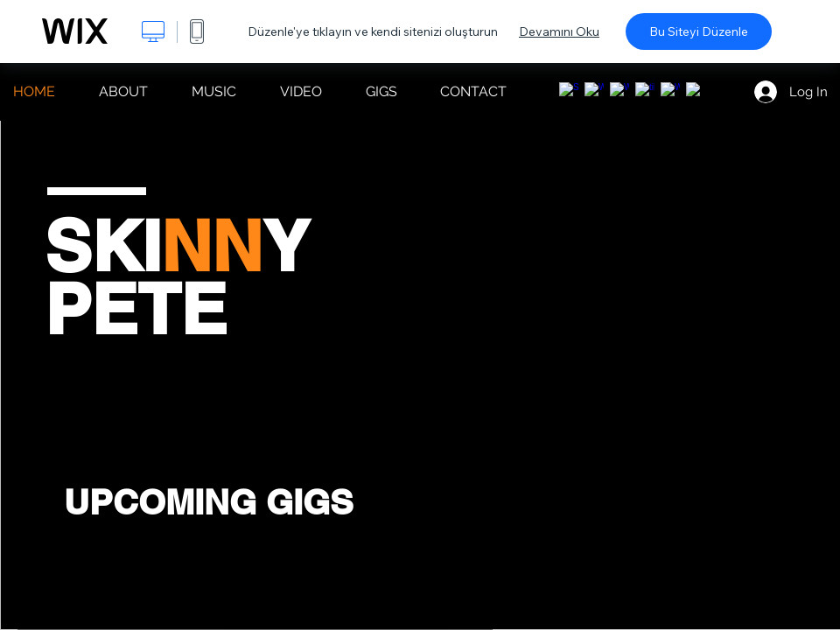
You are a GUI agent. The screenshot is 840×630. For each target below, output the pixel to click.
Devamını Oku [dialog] (559, 31)
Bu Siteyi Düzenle (699, 31)
